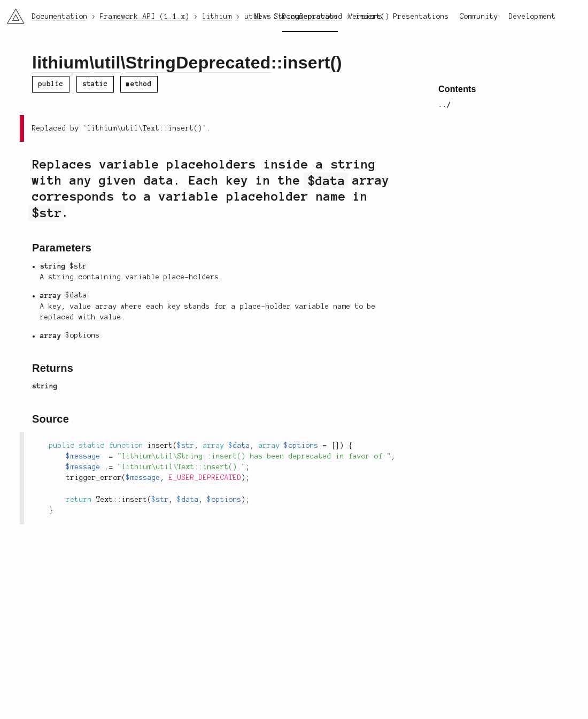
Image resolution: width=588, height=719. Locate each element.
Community (479, 17)
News (263, 17)
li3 (12, 13)
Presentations (421, 17)
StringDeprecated (198, 63)
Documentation (310, 17)
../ (445, 105)
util (107, 63)
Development (532, 17)
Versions (366, 17)
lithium (61, 63)
